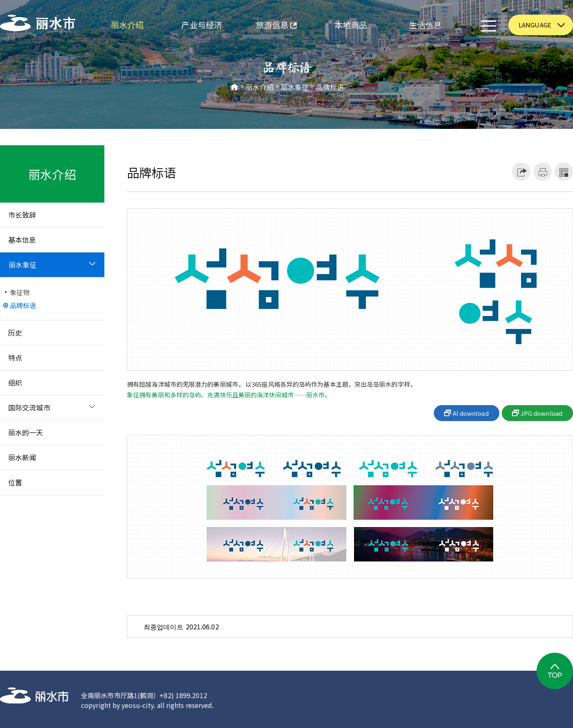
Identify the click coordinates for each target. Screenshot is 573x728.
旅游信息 (268, 26)
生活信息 (425, 25)
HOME (235, 87)
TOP (555, 671)
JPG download (541, 413)
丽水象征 (295, 87)
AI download (471, 413)
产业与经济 (202, 25)
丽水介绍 (127, 25)
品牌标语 (330, 87)
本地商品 (351, 25)
